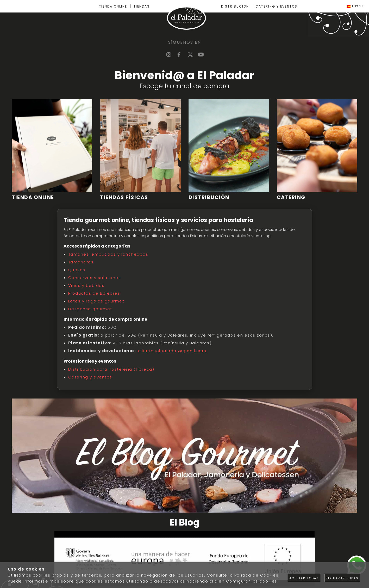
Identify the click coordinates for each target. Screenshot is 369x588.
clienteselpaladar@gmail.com (172, 351)
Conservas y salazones (95, 278)
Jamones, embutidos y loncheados (108, 254)
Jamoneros (81, 262)
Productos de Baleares (94, 293)
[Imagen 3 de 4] (229, 150)
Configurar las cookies (252, 581)
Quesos (77, 270)
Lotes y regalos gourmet (96, 301)
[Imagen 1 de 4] (52, 150)
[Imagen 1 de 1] (185, 559)
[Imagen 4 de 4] (317, 150)
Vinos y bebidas (86, 285)
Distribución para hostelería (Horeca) (111, 369)
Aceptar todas (304, 578)
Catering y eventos (90, 377)
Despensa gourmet (90, 309)
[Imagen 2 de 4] (140, 150)
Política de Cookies (257, 575)
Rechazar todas (342, 578)
